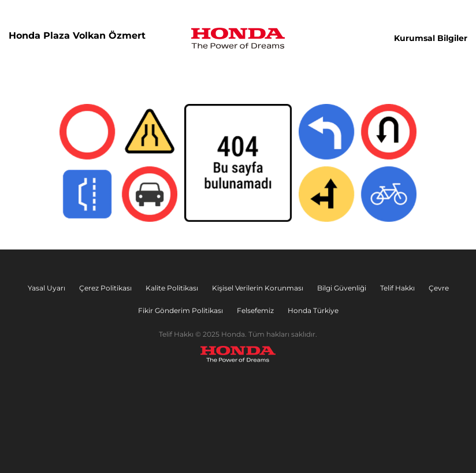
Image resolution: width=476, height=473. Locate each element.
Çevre (439, 288)
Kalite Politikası (172, 288)
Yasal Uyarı (47, 288)
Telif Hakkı (397, 288)
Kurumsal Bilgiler (431, 38)
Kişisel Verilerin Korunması (258, 288)
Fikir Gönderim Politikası (181, 310)
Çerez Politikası (105, 288)
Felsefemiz (255, 310)
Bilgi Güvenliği (342, 288)
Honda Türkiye (313, 310)
